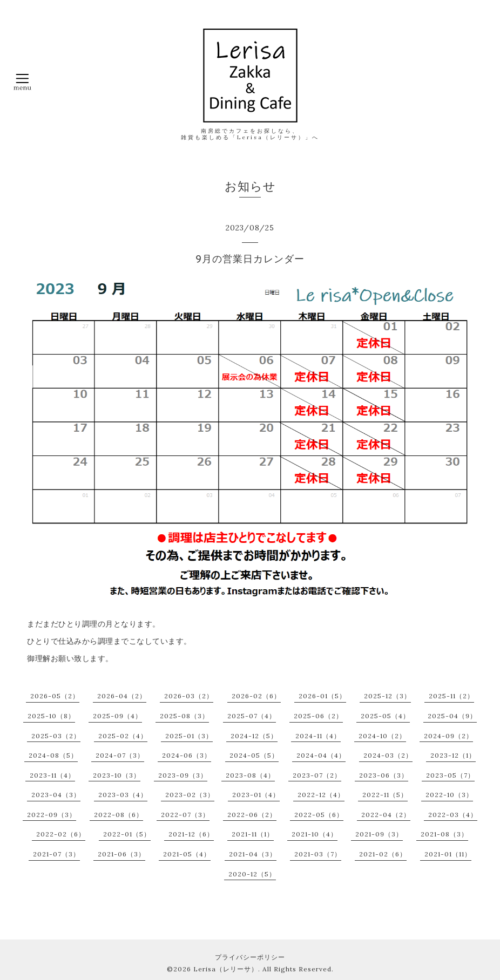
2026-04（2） (122, 696)
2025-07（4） (252, 716)
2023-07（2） (317, 775)
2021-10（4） (315, 834)
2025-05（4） (385, 716)
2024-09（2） (448, 736)
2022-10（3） (449, 795)
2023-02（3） (190, 795)
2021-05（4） (187, 854)
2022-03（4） (453, 815)
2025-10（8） (51, 716)
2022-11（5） (385, 795)
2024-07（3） (120, 755)
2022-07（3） (185, 815)
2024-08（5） (53, 755)
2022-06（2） (252, 815)
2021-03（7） (318, 854)
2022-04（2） (386, 815)
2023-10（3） (117, 775)
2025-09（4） (117, 716)
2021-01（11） (448, 854)
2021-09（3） (379, 834)
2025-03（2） (56, 736)
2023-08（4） (250, 775)
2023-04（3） (56, 795)
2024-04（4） (321, 755)
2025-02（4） (123, 736)
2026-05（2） (55, 696)
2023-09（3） (183, 775)
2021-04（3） (253, 854)
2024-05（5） (254, 755)
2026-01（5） (322, 696)
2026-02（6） (256, 696)
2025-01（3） (189, 736)
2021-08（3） (444, 834)
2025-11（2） (451, 696)
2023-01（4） (256, 795)
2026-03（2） (189, 696)
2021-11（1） (253, 834)
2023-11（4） (52, 775)
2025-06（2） (318, 716)
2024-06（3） (187, 755)
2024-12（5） (254, 736)
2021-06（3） (121, 854)
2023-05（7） (450, 775)
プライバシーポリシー (250, 957)
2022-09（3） (52, 815)
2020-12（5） (252, 874)
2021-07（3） (56, 854)
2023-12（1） (453, 755)
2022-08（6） (119, 815)
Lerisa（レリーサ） (226, 969)
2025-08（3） (184, 716)
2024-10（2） (382, 736)
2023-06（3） (384, 775)
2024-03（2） (388, 755)
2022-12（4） (321, 795)
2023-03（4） (123, 795)
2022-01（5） (127, 834)
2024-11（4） (318, 736)
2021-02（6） (383, 854)
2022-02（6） (61, 834)
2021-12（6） (191, 834)
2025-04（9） (452, 716)
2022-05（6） (319, 815)
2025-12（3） (387, 696)
